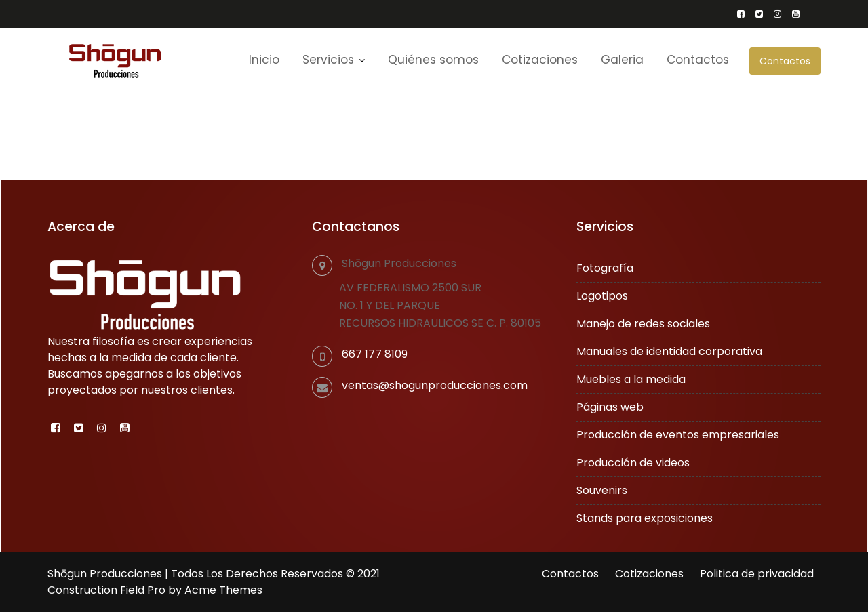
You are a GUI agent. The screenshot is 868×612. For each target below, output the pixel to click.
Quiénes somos (433, 60)
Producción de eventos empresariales (678, 434)
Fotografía (606, 269)
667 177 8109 (375, 354)
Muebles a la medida (631, 379)
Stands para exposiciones (645, 517)
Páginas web (611, 407)
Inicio (264, 60)
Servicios (328, 60)
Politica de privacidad (757, 574)
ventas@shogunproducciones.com (435, 385)
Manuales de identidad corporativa (670, 351)
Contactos (785, 61)
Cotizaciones (540, 60)
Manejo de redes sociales (644, 324)
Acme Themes (223, 590)
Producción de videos (633, 462)
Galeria (622, 60)
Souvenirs (603, 490)
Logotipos (603, 296)
